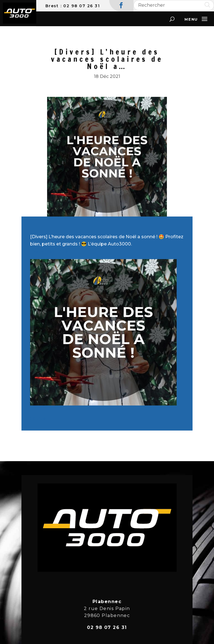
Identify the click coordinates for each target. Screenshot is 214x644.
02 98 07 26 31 (82, 6)
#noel (62, 251)
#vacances (42, 251)
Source (38, 418)
